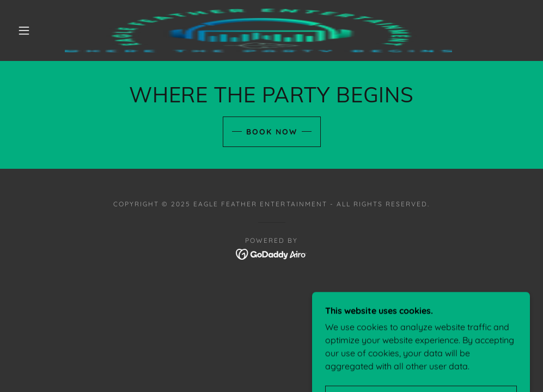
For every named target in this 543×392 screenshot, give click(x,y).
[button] (26, 30)
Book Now (272, 132)
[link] (258, 30)
